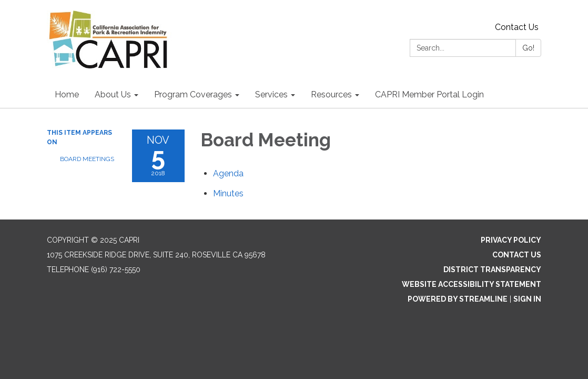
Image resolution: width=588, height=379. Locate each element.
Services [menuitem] (271, 94)
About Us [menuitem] (113, 94)
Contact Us (517, 27)
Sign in (527, 299)
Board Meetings (87, 159)
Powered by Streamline (458, 299)
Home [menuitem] (67, 94)
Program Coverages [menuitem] (193, 94)
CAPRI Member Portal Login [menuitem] (429, 94)
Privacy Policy (511, 240)
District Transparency (492, 270)
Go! (528, 48)
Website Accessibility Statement (472, 284)
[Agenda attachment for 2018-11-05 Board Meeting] (228, 173)
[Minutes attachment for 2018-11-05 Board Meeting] (228, 193)
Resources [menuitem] (331, 94)
